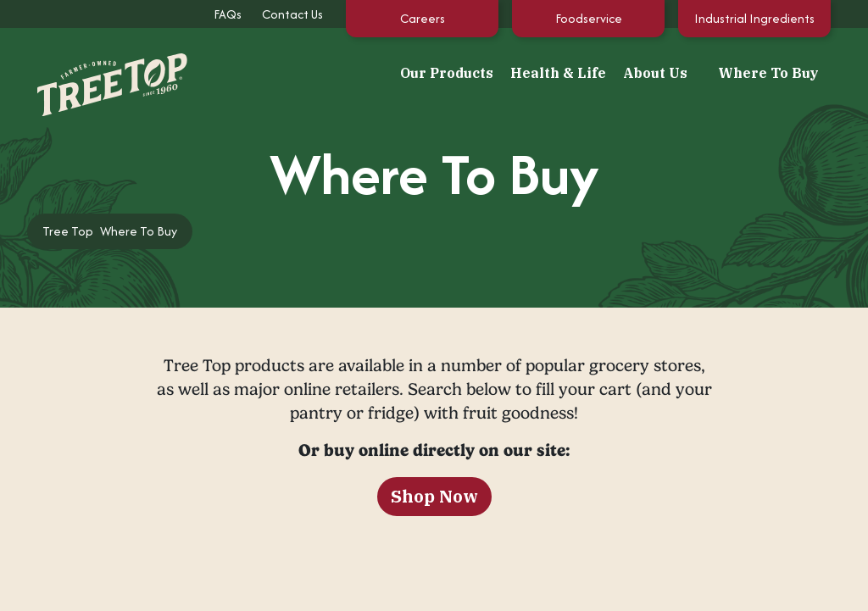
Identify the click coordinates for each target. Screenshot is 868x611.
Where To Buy (768, 73)
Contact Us (292, 14)
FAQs (228, 14)
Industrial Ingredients (754, 18)
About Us (655, 73)
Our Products (447, 73)
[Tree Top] (95, 71)
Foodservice (589, 18)
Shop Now (434, 496)
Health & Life (558, 73)
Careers (423, 18)
